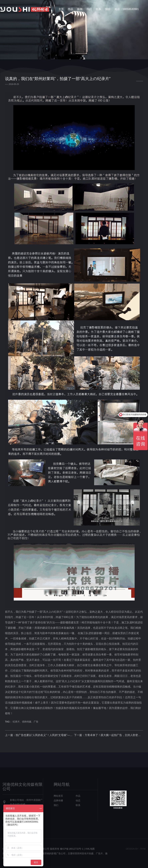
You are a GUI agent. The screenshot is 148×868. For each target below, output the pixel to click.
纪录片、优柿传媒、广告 (25, 722)
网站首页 (58, 796)
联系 (98, 9)
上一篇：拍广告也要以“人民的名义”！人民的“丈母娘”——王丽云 (39, 735)
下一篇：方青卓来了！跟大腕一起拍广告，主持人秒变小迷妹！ (108, 735)
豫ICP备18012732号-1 (72, 849)
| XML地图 (89, 849)
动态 (78, 800)
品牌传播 (58, 800)
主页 (61, 9)
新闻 (80, 9)
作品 (70, 9)
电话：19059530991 (127, 9)
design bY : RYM (136, 849)
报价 (108, 9)
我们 (89, 9)
